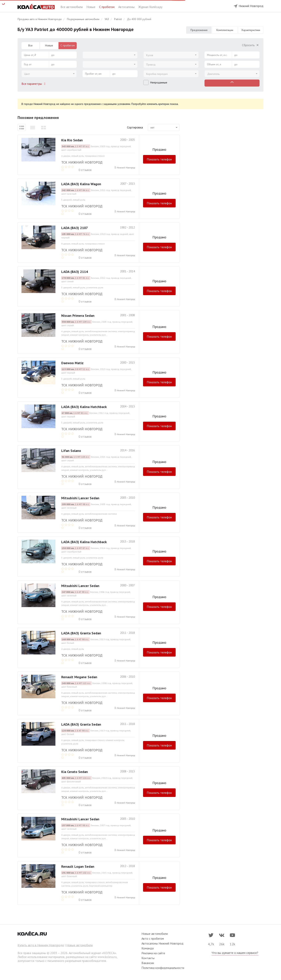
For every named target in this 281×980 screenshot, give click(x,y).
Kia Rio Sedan (72, 140)
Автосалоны (127, 7)
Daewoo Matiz (72, 363)
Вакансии (148, 963)
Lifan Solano (71, 451)
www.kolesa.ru (107, 957)
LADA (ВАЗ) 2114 (75, 272)
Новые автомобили (80, 945)
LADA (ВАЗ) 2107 (75, 228)
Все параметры (34, 84)
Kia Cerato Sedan (75, 772)
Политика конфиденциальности (163, 968)
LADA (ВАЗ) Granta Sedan (81, 633)
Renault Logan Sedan (78, 866)
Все (30, 45)
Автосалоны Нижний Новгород (162, 943)
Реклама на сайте (153, 953)
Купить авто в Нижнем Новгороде (41, 945)
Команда (148, 948)
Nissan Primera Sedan (78, 316)
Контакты (148, 958)
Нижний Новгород (126, 168)
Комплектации (225, 30)
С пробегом (107, 7)
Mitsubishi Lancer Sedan (80, 498)
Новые (91, 7)
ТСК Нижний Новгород (82, 162)
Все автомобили (72, 7)
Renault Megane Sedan (79, 677)
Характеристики (251, 30)
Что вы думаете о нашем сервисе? (235, 953)
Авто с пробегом (153, 938)
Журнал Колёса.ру (150, 7)
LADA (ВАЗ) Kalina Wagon (81, 184)
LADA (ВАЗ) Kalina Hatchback (84, 407)
